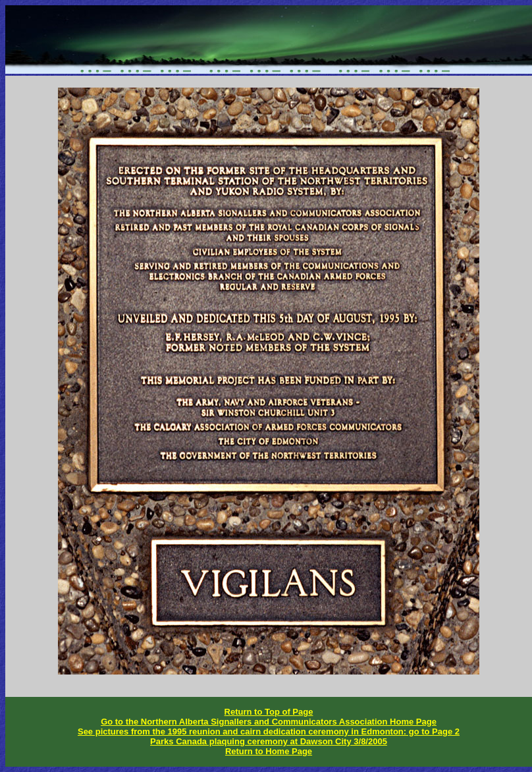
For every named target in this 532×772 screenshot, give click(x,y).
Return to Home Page (269, 751)
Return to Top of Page (269, 712)
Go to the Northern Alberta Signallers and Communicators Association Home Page (269, 722)
